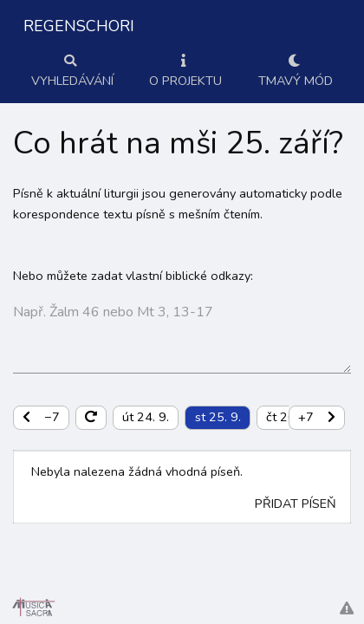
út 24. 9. (146, 417)
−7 (41, 417)
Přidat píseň (296, 504)
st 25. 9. (218, 417)
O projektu (185, 72)
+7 (317, 417)
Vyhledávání (72, 72)
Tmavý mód (296, 72)
